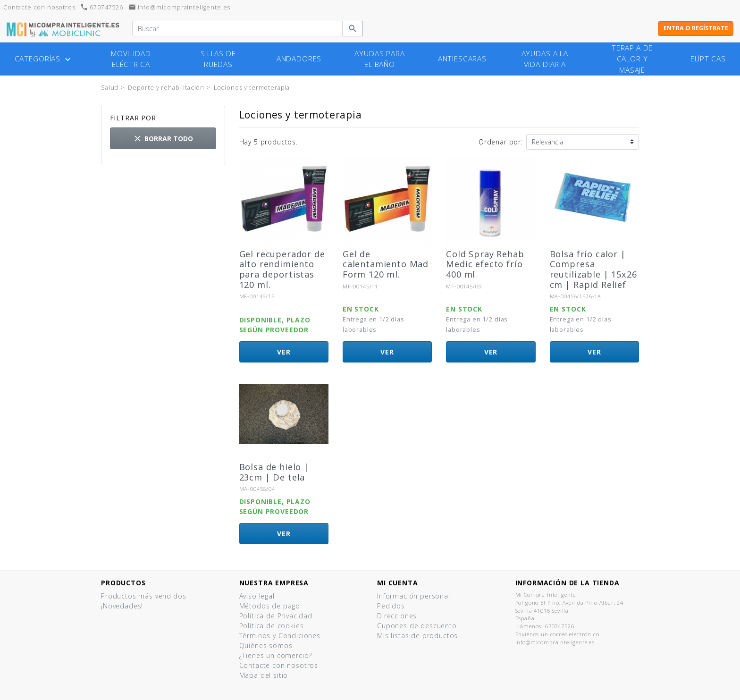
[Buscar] (237, 29)
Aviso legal (257, 596)
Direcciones (397, 616)
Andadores (299, 59)
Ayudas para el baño (379, 59)
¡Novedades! (122, 606)
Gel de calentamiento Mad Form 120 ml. (386, 264)
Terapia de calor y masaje (632, 59)
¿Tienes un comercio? (276, 655)
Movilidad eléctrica (131, 59)
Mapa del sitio (264, 675)
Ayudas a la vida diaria (545, 59)
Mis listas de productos (417, 636)
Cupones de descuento (417, 626)
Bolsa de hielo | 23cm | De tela (274, 472)
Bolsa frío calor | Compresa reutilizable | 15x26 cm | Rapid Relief (593, 270)
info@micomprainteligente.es (180, 7)
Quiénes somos (266, 645)
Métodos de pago (270, 606)
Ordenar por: (501, 142)
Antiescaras (462, 59)
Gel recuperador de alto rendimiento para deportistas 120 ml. (282, 270)
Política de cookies (272, 626)
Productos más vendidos (143, 596)
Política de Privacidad (276, 616)
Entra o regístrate (696, 28)
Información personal (414, 596)
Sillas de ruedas (218, 59)
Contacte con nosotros (279, 665)
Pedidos (391, 606)
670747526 (101, 7)
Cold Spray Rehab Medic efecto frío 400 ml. (485, 264)
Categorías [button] (44, 59)
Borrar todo (163, 139)
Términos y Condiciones (280, 636)
